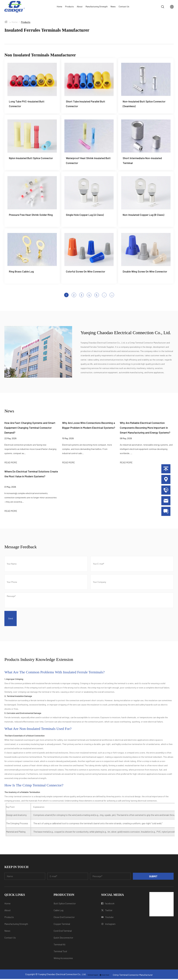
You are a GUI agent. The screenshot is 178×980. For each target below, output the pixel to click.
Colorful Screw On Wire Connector (86, 272)
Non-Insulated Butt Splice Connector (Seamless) (144, 104)
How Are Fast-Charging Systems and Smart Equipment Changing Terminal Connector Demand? (30, 429)
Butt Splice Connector (65, 904)
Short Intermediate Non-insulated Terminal (142, 161)
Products (69, 6)
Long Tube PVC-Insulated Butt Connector (27, 104)
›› (112, 296)
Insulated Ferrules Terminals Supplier (97, 348)
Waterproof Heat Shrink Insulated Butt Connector (88, 161)
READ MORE (11, 463)
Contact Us (124, 6)
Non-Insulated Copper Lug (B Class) (143, 215)
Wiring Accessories (63, 959)
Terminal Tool (60, 952)
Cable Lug (58, 911)
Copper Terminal (62, 925)
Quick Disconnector (63, 939)
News (113, 6)
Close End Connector (64, 918)
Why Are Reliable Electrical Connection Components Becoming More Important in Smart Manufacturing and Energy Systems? (145, 429)
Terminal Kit (60, 945)
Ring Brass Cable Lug (21, 272)
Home (59, 6)
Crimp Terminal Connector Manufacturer (148, 344)
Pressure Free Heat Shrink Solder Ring (31, 215)
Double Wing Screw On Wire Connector (145, 272)
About (80, 6)
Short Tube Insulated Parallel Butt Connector (86, 104)
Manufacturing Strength (97, 6)
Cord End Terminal (63, 932)
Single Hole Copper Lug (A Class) (85, 215)
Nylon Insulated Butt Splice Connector (31, 158)
